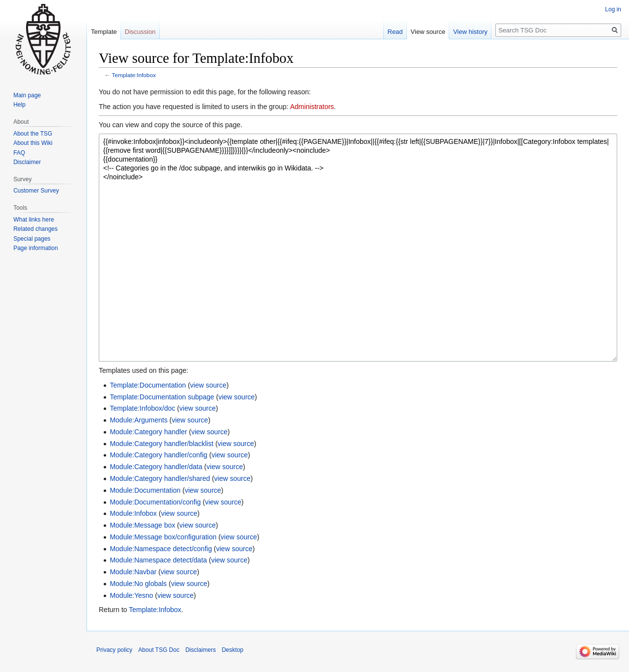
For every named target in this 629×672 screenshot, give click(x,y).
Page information (36, 248)
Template (104, 32)
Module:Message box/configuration (163, 537)
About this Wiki (33, 143)
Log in (613, 9)
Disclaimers (200, 650)
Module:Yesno (131, 595)
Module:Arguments (139, 420)
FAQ (19, 153)
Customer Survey (36, 191)
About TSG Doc (159, 650)
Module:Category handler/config (158, 455)
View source (428, 32)
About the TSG (33, 134)
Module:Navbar (133, 572)
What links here (34, 220)
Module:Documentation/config (155, 502)
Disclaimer (27, 162)
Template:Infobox (134, 75)
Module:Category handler (148, 432)
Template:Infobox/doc (142, 408)
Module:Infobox (133, 513)
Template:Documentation (148, 385)
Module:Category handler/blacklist (161, 444)
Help (19, 105)
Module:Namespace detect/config (161, 549)
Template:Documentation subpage (162, 397)
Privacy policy (114, 650)
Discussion (140, 32)
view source (208, 385)
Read (395, 32)
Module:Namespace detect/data (158, 560)
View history (470, 32)
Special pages (32, 239)
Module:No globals (138, 584)
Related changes (35, 229)
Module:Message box (142, 525)
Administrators (312, 107)
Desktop (232, 650)
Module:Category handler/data (156, 467)
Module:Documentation (145, 490)
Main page (27, 95)
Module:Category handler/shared (160, 478)
